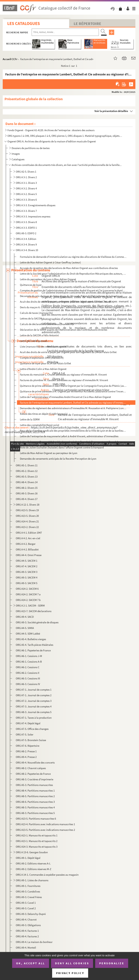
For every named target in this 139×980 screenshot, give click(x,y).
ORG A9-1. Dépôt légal (28, 858)
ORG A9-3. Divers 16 (27, 493)
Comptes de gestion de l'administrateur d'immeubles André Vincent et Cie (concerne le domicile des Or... (73, 290)
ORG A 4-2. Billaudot (27, 549)
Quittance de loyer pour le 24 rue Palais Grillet (45, 363)
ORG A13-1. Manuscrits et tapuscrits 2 (37, 841)
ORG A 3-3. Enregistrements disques (36, 205)
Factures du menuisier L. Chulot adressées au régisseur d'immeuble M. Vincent (63, 375)
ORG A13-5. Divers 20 (27, 516)
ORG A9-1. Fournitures (28, 886)
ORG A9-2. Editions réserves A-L (33, 863)
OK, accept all (31, 963)
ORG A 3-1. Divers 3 (26, 183)
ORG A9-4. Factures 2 (27, 936)
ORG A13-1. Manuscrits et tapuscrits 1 (37, 835)
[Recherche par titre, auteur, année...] (65, 32)
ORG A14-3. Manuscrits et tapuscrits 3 (37, 847)
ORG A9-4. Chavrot (26, 919)
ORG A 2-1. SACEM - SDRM (30, 605)
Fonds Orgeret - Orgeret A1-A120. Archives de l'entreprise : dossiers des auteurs (51, 130)
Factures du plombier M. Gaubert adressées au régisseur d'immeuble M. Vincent (64, 380)
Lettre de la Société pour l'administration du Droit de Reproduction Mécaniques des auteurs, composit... (73, 274)
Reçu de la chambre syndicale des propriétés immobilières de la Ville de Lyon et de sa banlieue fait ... (73, 431)
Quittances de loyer (31, 285)
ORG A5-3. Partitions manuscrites (34, 785)
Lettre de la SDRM (30, 419)
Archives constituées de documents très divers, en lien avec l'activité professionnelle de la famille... (67, 165)
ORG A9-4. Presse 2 (26, 757)
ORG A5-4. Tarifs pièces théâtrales (34, 645)
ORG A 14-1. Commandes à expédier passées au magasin (47, 875)
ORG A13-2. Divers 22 (27, 527)
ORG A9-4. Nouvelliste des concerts (35, 762)
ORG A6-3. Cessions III (28, 678)
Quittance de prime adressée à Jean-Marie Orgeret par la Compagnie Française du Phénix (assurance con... (73, 386)
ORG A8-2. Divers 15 (27, 488)
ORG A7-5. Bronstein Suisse (31, 740)
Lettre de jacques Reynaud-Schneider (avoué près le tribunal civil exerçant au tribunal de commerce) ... (73, 442)
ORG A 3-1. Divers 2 (26, 177)
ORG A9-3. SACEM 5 (27, 583)
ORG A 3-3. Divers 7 (26, 211)
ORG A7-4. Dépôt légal (28, 723)
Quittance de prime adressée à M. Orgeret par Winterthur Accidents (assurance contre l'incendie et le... (73, 391)
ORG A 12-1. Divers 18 (28, 505)
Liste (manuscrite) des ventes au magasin (43, 346)
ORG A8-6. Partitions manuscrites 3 (35, 802)
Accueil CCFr (10, 59)
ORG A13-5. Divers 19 (27, 510)
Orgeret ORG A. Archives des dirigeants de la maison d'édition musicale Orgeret (52, 141)
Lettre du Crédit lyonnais (34, 341)
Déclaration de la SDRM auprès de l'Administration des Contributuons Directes (64, 330)
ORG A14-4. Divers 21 (27, 521)
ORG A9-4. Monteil (26, 948)
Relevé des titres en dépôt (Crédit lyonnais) (44, 414)
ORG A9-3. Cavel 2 (26, 908)
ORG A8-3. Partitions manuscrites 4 (35, 807)
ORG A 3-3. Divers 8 (26, 222)
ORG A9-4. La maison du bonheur (34, 942)
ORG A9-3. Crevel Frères (29, 897)
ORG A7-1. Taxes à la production (34, 718)
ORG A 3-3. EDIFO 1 (26, 228)
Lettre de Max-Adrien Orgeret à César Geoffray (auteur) (50, 262)
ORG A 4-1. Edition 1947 (29, 533)
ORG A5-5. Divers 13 (27, 477)
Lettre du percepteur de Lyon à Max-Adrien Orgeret (48, 279)
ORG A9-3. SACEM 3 (27, 572)
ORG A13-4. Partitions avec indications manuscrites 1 (45, 824)
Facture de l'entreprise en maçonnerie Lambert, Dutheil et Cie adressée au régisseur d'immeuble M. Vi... (73, 403)
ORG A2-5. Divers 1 (26, 172)
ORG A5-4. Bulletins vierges (31, 639)
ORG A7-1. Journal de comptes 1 (34, 690)
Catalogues (18, 159)
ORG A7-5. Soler (25, 734)
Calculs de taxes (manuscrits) (36, 313)
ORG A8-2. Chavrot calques (31, 768)
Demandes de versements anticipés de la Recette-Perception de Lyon (58, 459)
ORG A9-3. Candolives (28, 891)
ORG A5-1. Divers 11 (27, 465)
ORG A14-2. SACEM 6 (27, 589)
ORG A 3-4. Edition (26, 239)
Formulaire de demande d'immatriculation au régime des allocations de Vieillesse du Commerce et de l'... (73, 257)
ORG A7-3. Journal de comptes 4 (34, 706)
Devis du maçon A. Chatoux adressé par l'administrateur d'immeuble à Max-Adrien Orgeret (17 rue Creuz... (73, 307)
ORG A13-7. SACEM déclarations (34, 611)
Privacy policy (70, 973)
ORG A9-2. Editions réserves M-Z (33, 869)
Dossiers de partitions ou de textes (31, 148)
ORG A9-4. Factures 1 (27, 931)
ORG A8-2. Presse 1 (26, 751)
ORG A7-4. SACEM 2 (27, 566)
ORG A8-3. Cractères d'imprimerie (34, 779)
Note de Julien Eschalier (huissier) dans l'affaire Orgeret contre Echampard (62, 447)
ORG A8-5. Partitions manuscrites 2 (35, 796)
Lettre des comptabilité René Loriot (40, 425)
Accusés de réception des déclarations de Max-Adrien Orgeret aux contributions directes (69, 268)
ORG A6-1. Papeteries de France (33, 650)
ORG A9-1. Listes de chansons (32, 880)
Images (16, 154)
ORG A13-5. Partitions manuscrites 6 (36, 819)
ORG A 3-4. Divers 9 (26, 244)
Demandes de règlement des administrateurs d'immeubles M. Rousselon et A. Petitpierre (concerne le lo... (73, 408)
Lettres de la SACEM (31, 318)
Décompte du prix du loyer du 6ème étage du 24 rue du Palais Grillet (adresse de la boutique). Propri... (73, 296)
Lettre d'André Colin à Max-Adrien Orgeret (43, 369)
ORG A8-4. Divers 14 (27, 482)
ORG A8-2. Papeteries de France (33, 774)
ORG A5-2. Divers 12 (27, 471)
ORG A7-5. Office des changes (32, 729)
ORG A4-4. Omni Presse (29, 555)
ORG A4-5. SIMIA (25, 628)
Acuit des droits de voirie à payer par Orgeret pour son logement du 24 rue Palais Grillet (68, 352)
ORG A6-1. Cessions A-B (29, 662)
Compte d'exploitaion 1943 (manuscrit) (42, 358)
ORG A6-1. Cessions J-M (29, 656)
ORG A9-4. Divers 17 (27, 499)
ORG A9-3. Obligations (28, 925)
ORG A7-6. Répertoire (28, 746)
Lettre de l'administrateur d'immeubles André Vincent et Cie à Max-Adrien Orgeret (65, 397)
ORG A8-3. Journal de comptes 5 (34, 712)
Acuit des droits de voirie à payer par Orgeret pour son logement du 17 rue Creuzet (65, 302)
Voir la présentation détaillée (111, 111)
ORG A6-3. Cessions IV (28, 684)
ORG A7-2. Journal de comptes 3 (34, 701)
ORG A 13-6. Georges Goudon (32, 852)
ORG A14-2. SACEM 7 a (28, 594)
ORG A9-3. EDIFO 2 (26, 233)
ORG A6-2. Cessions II (28, 673)
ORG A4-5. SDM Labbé (28, 634)
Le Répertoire (87, 24)
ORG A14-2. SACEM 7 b (28, 600)
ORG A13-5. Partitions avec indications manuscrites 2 (45, 830)
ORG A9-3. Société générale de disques (37, 622)
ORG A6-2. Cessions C (28, 667)
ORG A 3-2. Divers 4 (26, 188)
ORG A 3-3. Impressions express (33, 216)
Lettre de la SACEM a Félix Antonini (39, 335)
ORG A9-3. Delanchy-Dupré (31, 914)
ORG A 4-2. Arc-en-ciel (28, 538)
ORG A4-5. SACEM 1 (27, 561)
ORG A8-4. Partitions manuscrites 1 (35, 791)
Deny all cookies (72, 963)
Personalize (112, 963)
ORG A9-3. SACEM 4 (27, 577)
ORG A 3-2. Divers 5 (26, 194)
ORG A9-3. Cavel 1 (26, 903)
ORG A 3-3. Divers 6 (26, 200)
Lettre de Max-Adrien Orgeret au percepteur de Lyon (49, 453)
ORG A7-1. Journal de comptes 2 (34, 695)
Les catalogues (24, 23)
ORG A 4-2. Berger (26, 544)
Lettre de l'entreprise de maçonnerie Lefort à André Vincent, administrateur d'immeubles (69, 436)
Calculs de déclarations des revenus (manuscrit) (47, 324)
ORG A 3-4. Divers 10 (27, 250)
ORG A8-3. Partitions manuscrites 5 (35, 813)
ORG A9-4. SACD (25, 617)
